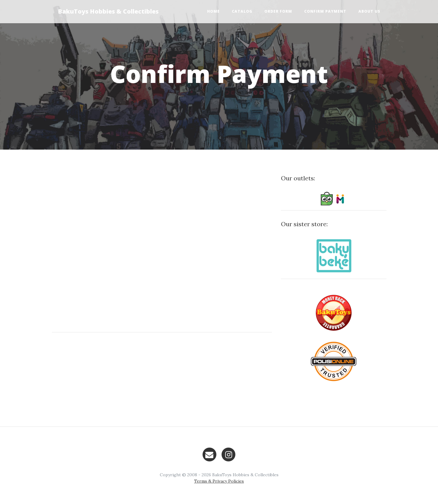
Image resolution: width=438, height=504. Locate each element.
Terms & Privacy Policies (219, 481)
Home (213, 11)
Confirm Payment (325, 11)
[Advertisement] (162, 379)
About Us (369, 11)
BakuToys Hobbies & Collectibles (108, 11)
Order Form (278, 11)
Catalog (242, 11)
